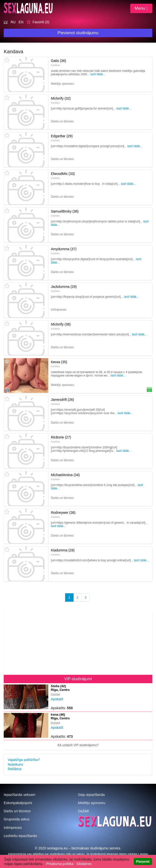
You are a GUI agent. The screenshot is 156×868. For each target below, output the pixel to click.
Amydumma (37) (64, 251)
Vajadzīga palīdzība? (24, 760)
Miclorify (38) (61, 326)
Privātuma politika (60, 864)
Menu (141, 8)
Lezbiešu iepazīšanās (20, 836)
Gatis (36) (58, 62)
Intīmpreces (13, 828)
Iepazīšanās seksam (20, 795)
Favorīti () (41, 22)
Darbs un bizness (17, 811)
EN (21, 22)
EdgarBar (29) (62, 138)
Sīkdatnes (84, 864)
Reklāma (14, 769)
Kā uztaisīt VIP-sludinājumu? (78, 745)
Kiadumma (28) (63, 552)
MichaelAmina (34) (65, 477)
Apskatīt (57, 699)
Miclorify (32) (61, 100)
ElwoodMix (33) (63, 175)
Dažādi (83, 811)
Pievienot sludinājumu (78, 33)
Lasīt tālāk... (98, 74)
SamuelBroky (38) (65, 213)
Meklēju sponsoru (92, 803)
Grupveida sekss (17, 819)
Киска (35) (59, 364)
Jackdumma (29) (64, 288)
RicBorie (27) (61, 439)
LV (6, 22)
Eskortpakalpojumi (18, 803)
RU (13, 22)
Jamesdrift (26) (62, 401)
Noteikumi (15, 764)
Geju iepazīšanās (91, 795)
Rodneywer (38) (63, 514)
